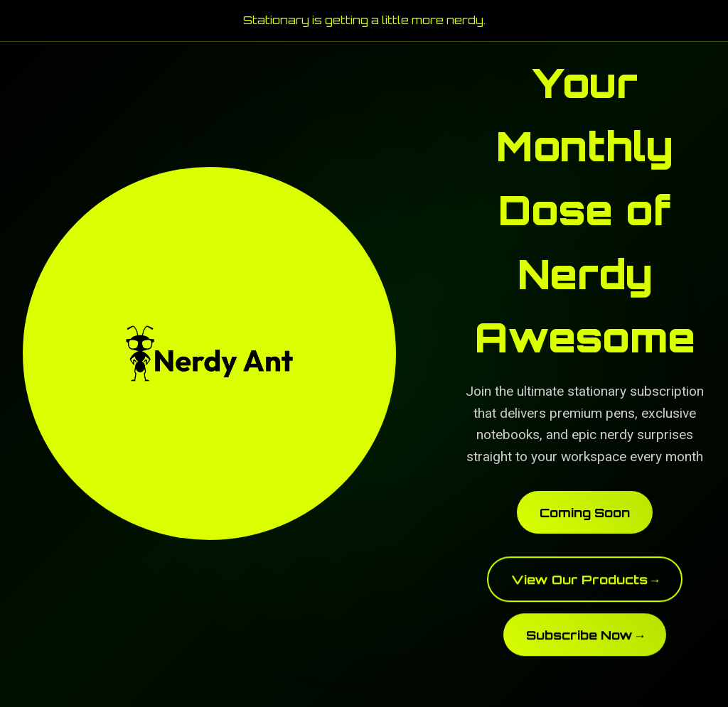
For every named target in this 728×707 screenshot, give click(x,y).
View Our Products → (585, 583)
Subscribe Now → (585, 638)
